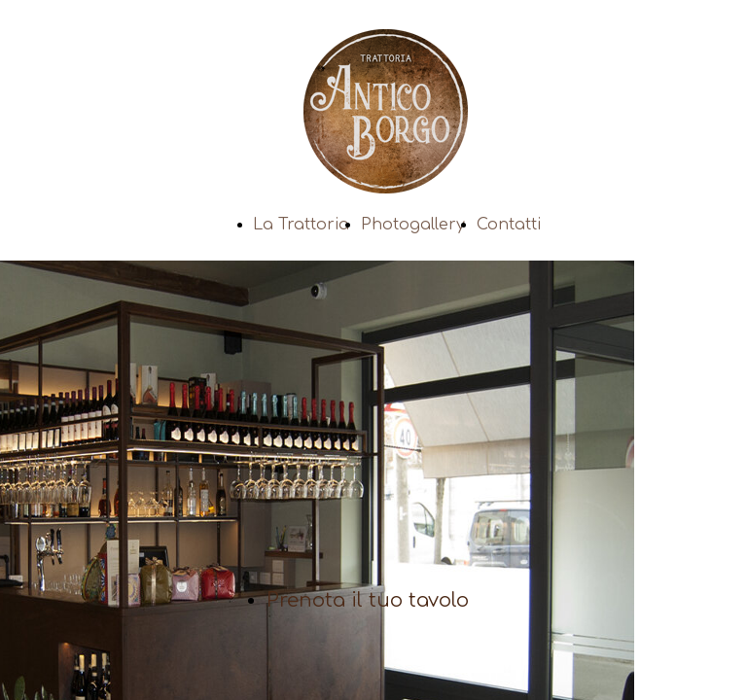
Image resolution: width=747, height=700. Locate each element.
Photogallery (413, 225)
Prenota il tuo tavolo (368, 600)
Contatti (509, 225)
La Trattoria (301, 225)
